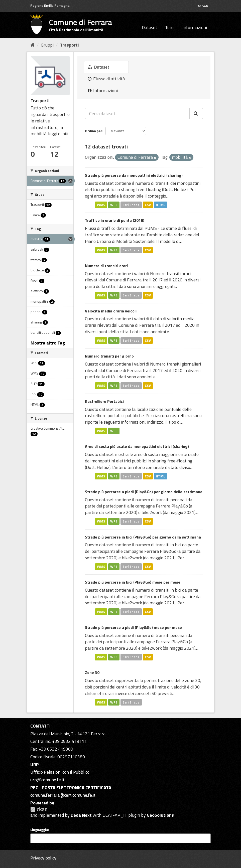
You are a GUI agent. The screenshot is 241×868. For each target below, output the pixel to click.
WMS (101, 205)
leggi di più (58, 134)
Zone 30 (92, 672)
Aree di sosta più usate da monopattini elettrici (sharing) (137, 446)
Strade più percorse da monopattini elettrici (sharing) (134, 175)
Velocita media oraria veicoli (111, 311)
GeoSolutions (160, 815)
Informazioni (195, 27)
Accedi (203, 6)
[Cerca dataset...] (137, 113)
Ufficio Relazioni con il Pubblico (60, 772)
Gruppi (47, 45)
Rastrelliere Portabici (104, 401)
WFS (114, 205)
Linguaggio (39, 830)
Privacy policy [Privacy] (43, 858)
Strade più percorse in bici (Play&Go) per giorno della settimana (143, 537)
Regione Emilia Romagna (50, 5)
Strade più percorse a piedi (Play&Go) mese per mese (133, 627)
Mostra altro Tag (48, 343)
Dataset (149, 27)
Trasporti (69, 45)
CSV (148, 205)
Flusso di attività (106, 79)
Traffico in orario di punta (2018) (115, 220)
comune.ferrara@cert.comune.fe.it (63, 795)
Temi (170, 27)
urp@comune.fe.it (47, 780)
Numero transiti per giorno (109, 356)
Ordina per (94, 131)
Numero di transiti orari (106, 266)
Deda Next (81, 815)
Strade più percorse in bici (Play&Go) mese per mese (133, 582)
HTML (160, 205)
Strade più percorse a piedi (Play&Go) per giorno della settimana (144, 492)
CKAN (39, 809)
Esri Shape (131, 205)
